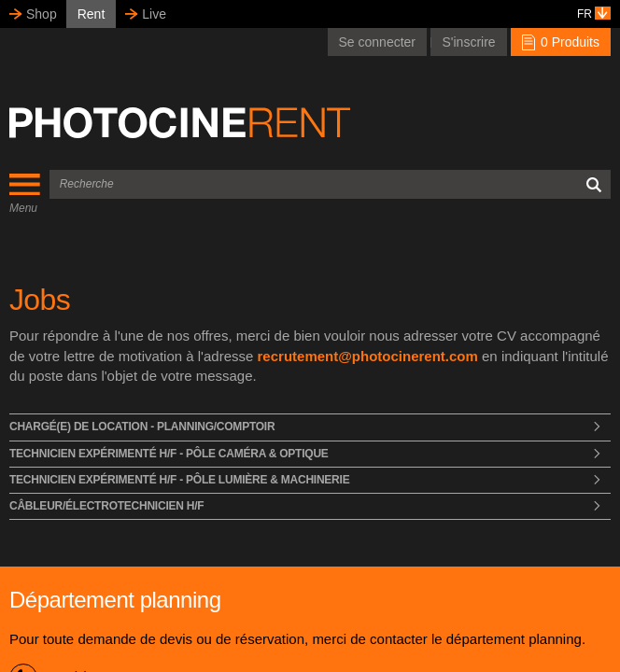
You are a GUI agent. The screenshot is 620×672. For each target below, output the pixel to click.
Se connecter (378, 42)
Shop (42, 14)
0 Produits (561, 42)
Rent (92, 14)
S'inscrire (468, 42)
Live (154, 14)
